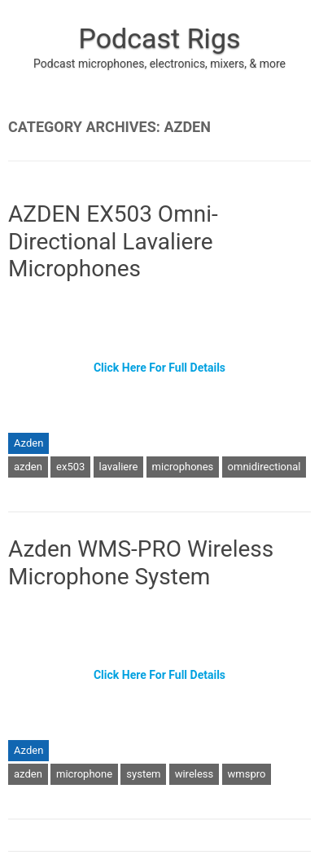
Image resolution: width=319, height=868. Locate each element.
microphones (183, 467)
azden (28, 467)
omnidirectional (264, 467)
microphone (84, 774)
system (143, 774)
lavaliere (119, 467)
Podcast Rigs (159, 38)
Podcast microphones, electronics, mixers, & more (159, 64)
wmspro (247, 774)
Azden (28, 443)
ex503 (70, 467)
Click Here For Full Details (159, 368)
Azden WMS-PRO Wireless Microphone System (141, 563)
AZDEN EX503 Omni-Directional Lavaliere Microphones (113, 241)
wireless (194, 774)
